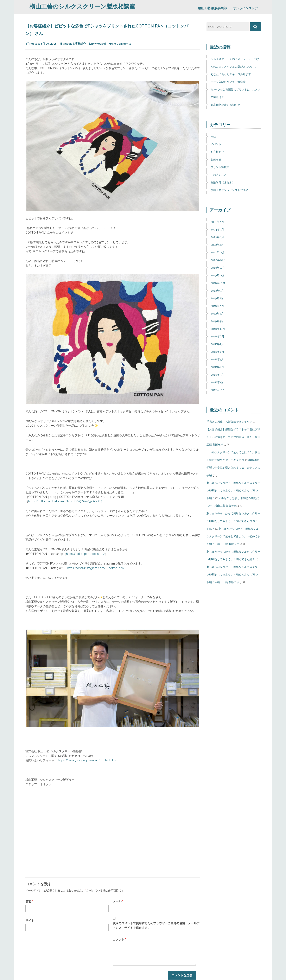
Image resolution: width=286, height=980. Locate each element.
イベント (216, 144)
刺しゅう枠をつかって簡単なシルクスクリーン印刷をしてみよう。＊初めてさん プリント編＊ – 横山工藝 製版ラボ (233, 575)
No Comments (122, 44)
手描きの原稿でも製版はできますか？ (229, 422)
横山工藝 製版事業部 (212, 8)
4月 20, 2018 (49, 44)
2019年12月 (218, 268)
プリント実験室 (220, 167)
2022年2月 (217, 245)
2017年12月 (218, 390)
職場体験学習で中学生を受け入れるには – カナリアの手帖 (233, 468)
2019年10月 (218, 283)
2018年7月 (217, 344)
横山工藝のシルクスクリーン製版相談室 (82, 7)
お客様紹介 (79, 44)
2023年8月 (217, 237)
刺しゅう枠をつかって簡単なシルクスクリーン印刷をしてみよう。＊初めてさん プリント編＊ (233, 491)
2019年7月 (217, 298)
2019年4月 (217, 314)
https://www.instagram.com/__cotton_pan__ (97, 568)
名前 (29, 901)
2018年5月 (217, 359)
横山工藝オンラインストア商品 (229, 190)
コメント (119, 940)
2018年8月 (217, 336)
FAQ (213, 137)
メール (118, 901)
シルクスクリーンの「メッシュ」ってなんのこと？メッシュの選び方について (235, 63)
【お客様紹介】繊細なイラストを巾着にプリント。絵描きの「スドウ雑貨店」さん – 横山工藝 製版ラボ (233, 437)
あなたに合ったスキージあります (231, 74)
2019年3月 (217, 321)
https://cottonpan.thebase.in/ (85, 554)
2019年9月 (217, 291)
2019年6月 (217, 306)
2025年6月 (217, 222)
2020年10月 (218, 260)
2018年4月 (217, 367)
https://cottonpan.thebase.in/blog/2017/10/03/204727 (65, 501)
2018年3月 (217, 375)
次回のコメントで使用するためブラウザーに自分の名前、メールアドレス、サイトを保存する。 (156, 925)
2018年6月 (217, 352)
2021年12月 (218, 252)
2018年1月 (217, 382)
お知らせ (216, 160)
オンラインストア (245, 8)
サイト (30, 921)
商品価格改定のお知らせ (225, 105)
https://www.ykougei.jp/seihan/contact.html (87, 760)
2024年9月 (217, 230)
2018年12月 (218, 329)
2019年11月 (218, 275)
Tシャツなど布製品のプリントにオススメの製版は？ (236, 93)
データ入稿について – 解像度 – (229, 82)
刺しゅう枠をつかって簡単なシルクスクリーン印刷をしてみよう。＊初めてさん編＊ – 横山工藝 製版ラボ (233, 536)
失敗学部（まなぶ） (223, 182)
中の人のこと (219, 175)
